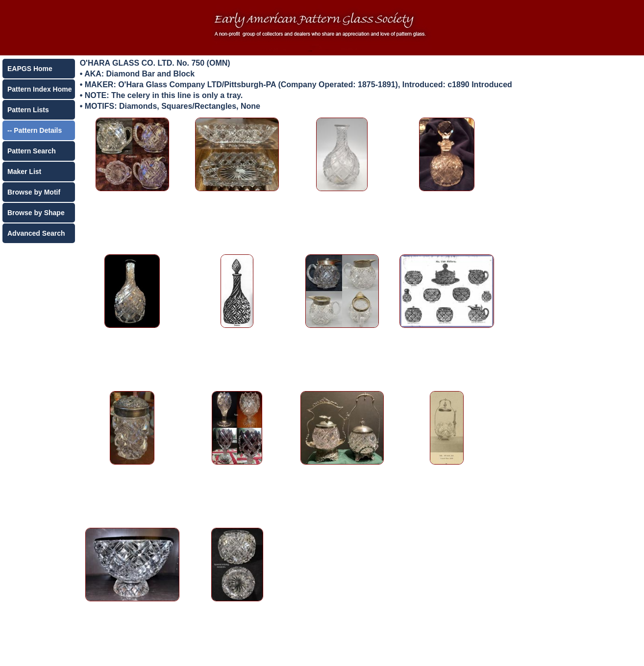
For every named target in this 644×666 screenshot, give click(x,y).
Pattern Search (32, 151)
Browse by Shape (36, 213)
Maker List (24, 172)
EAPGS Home (30, 69)
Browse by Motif (34, 192)
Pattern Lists (28, 110)
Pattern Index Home (39, 89)
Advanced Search (36, 233)
